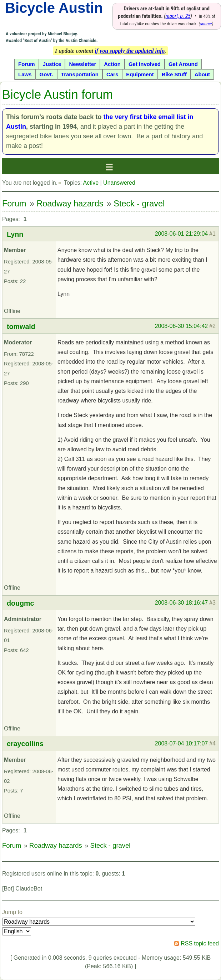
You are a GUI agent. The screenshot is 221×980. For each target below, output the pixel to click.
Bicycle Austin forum (57, 94)
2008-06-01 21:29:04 (182, 234)
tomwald (21, 327)
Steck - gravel (139, 204)
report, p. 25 (178, 16)
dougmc (21, 603)
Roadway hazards (70, 204)
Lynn (15, 234)
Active (91, 183)
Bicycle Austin (54, 8)
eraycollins (25, 744)
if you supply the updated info (130, 51)
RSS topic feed (200, 943)
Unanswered (119, 183)
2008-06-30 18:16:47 (182, 603)
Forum (14, 204)
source (206, 24)
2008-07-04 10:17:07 (182, 743)
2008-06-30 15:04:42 (182, 326)
